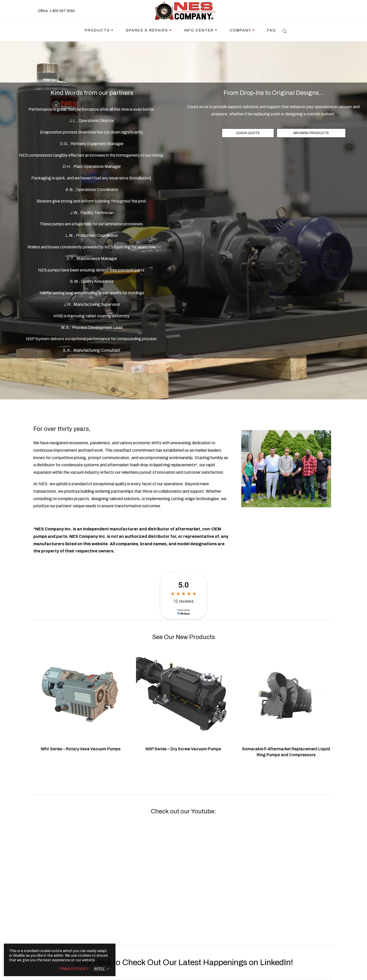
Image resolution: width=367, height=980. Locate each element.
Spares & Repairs (147, 30)
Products (97, 30)
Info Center (199, 30)
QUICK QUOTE (248, 133)
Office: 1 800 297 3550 (56, 11)
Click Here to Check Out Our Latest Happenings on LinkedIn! (184, 962)
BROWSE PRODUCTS (311, 133)
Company (240, 30)
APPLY (100, 969)
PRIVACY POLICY (74, 969)
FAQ (272, 30)
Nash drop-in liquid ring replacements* (163, 465)
